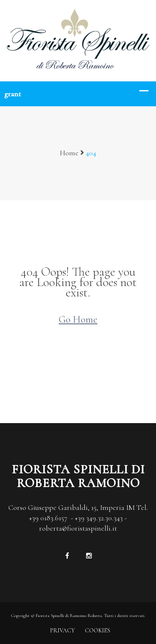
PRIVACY (62, 631)
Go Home (78, 320)
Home (69, 153)
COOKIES (98, 631)
